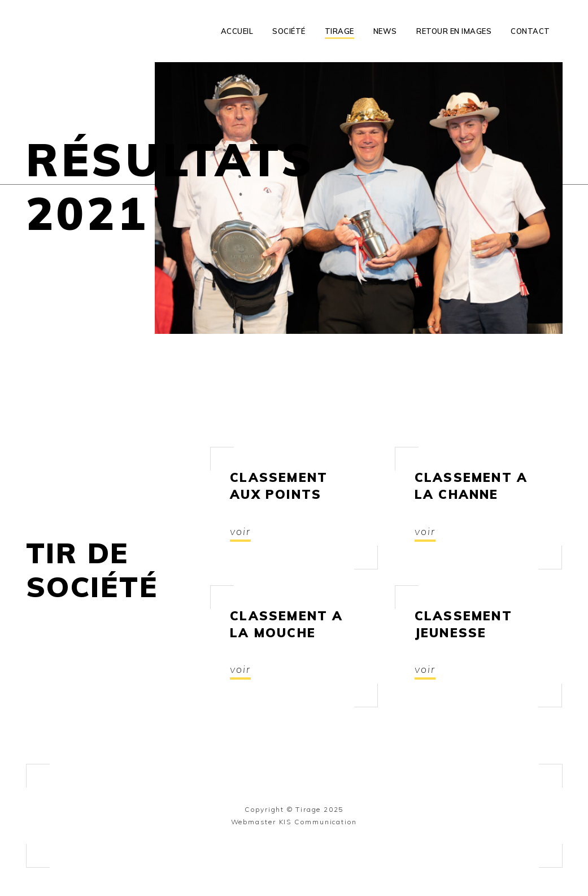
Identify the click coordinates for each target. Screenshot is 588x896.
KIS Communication (318, 822)
